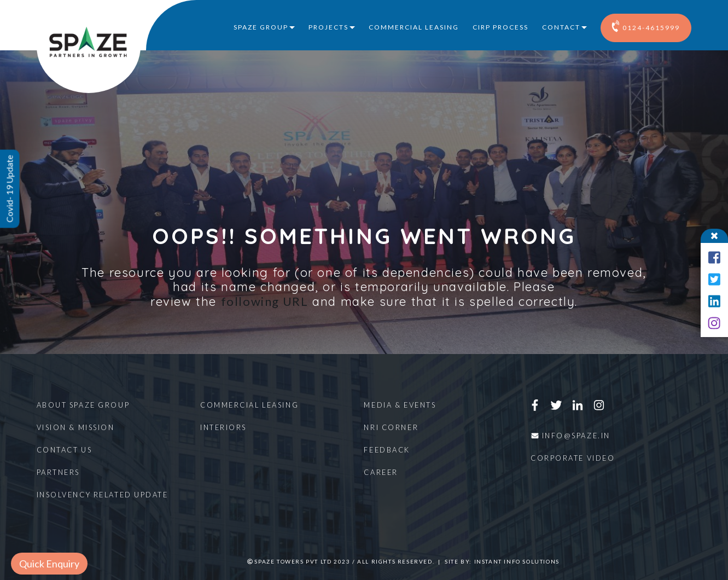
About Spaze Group (83, 405)
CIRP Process (500, 27)
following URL (265, 301)
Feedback (387, 450)
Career (381, 472)
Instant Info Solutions (517, 561)
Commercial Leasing (414, 27)
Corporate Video (573, 458)
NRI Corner (391, 427)
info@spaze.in (570, 436)
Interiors (223, 427)
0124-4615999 (646, 26)
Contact (561, 27)
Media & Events (400, 405)
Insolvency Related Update (103, 495)
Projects (328, 27)
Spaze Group (261, 27)
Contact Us (65, 450)
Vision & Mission (76, 427)
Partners (58, 472)
